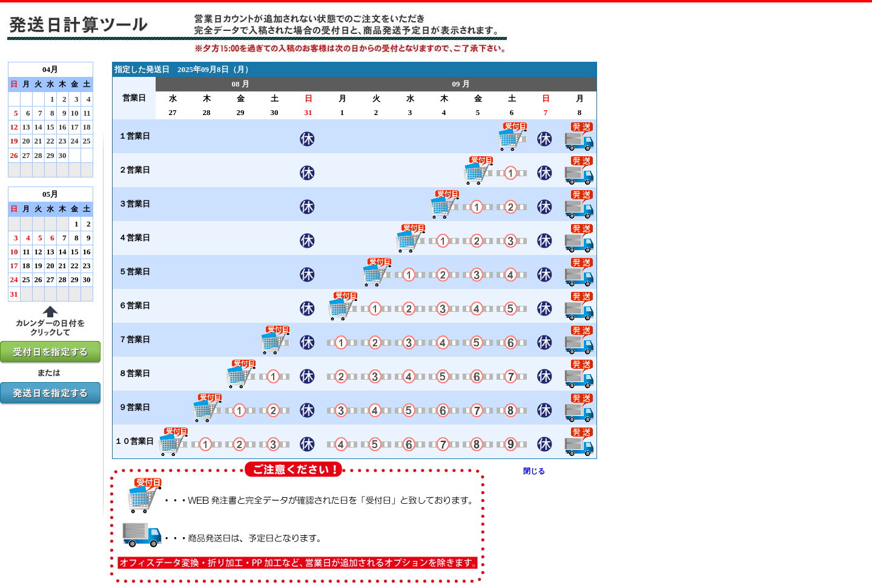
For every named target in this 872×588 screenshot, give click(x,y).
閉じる (534, 471)
